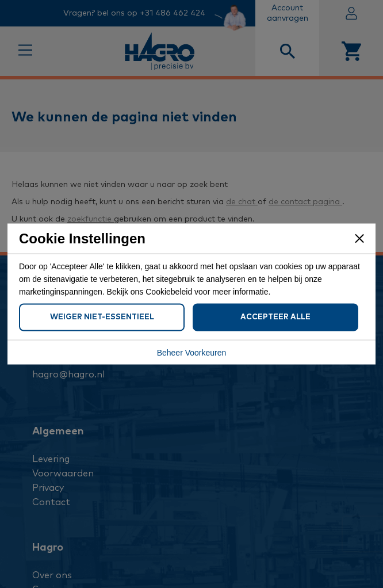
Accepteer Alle (275, 317)
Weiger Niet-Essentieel (102, 317)
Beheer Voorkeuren (192, 353)
